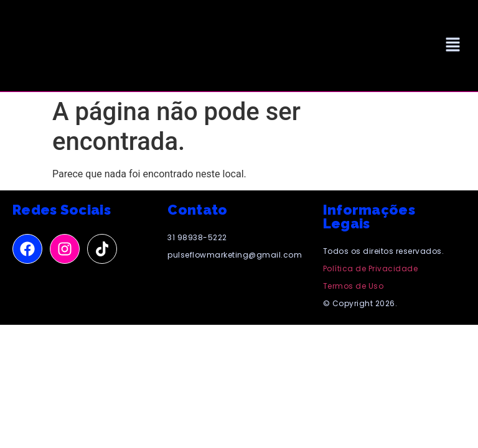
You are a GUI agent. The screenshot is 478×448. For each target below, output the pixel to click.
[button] (453, 45)
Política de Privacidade (371, 268)
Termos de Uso (354, 286)
